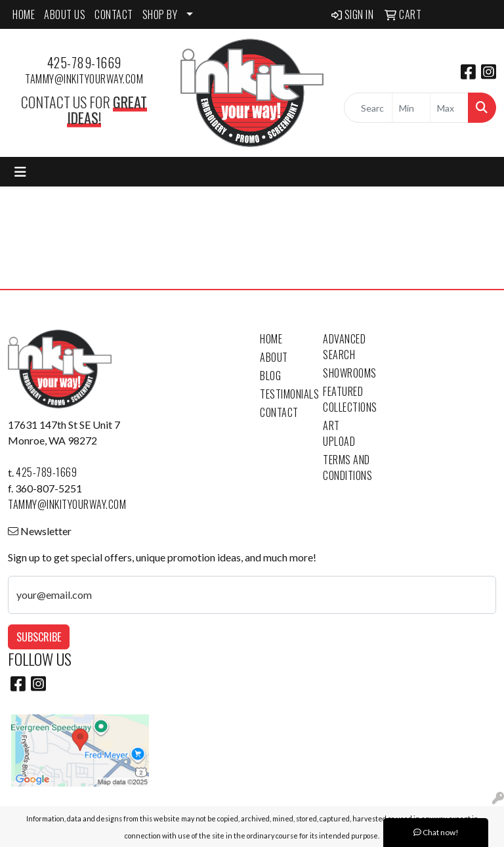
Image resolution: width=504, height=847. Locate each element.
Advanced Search (344, 347)
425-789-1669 (84, 62)
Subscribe (39, 637)
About (274, 357)
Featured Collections (346, 399)
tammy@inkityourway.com (84, 79)
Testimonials (283, 394)
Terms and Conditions (346, 467)
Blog (270, 376)
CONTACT (114, 14)
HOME (24, 14)
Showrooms (346, 373)
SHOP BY (160, 14)
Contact (279, 412)
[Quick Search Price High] (449, 108)
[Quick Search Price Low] (411, 108)
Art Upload (339, 433)
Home (271, 339)
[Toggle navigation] (20, 172)
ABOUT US (65, 14)
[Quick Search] (368, 108)
